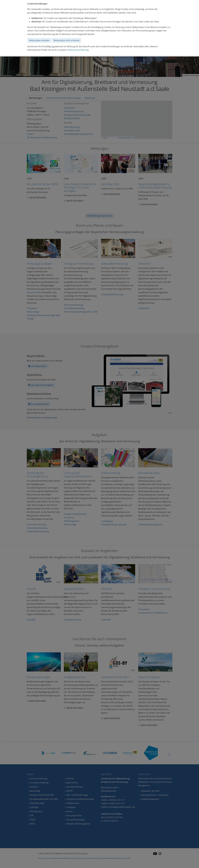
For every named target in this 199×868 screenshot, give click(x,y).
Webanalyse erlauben (39, 40)
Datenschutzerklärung (78, 50)
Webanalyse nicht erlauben (67, 40)
